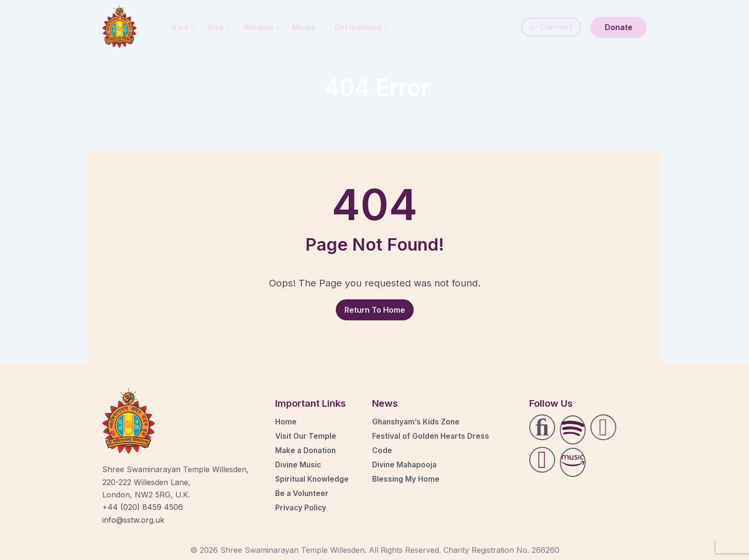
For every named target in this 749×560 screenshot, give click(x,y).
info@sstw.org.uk (133, 520)
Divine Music (299, 465)
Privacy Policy (301, 507)
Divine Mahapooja (406, 465)
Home (286, 422)
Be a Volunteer (303, 493)
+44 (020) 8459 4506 (143, 507)
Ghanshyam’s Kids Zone (417, 422)
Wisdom (261, 27)
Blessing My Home (407, 479)
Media (304, 27)
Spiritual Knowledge (313, 479)
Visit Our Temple (306, 436)
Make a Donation (307, 450)
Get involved (361, 27)
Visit (183, 27)
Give (219, 27)
